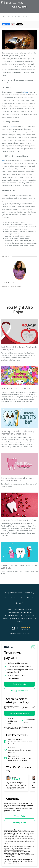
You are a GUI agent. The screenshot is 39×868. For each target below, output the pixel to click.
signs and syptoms (16, 201)
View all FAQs (20, 816)
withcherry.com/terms (11, 851)
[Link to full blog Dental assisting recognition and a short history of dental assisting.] (19, 468)
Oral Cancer (26, 16)
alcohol (11, 126)
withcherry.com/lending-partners (14, 850)
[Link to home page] (16, 3)
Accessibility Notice (28, 598)
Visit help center (19, 823)
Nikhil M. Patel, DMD (8, 16)
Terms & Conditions (12, 598)
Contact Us (20, 603)
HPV (4, 160)
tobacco (26, 92)
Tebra (28, 634)
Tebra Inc (19, 593)
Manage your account (20, 691)
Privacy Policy (29, 593)
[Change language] (33, 647)
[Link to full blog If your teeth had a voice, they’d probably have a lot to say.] (19, 556)
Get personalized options (19, 713)
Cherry (19, 803)
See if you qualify (19, 684)
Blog (19, 16)
